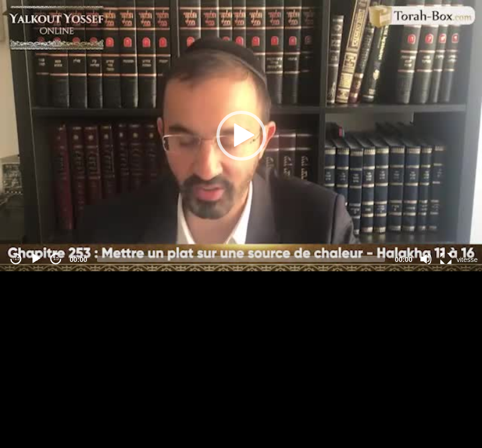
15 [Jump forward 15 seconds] (56, 259)
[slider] (241, 259)
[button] (241, 136)
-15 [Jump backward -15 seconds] (16, 259)
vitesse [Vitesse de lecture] (467, 259)
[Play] (36, 259)
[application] (241, 136)
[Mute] (426, 259)
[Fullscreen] (446, 259)
